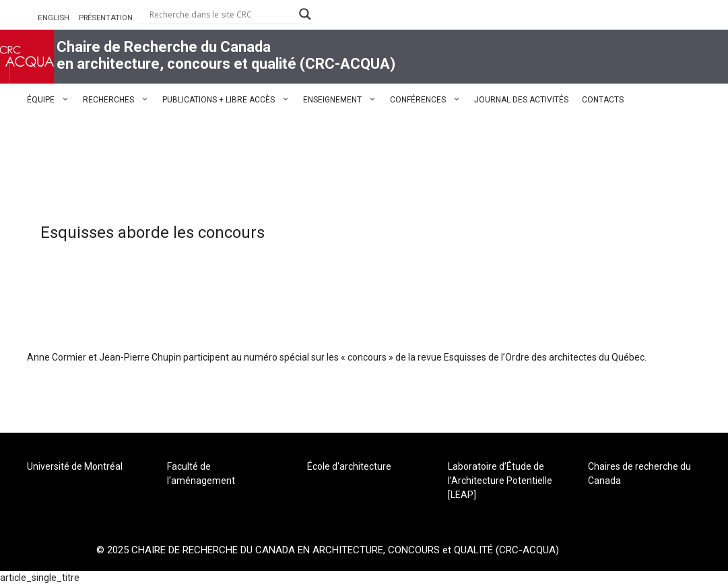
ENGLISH (54, 18)
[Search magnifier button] (305, 14)
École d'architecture (349, 466)
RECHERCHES (119, 100)
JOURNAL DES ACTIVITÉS (521, 100)
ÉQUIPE (52, 100)
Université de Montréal (75, 466)
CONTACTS (603, 100)
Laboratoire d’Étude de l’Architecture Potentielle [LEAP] (500, 481)
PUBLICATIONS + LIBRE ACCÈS (229, 100)
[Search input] (221, 14)
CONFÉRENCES (429, 100)
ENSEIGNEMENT (343, 100)
